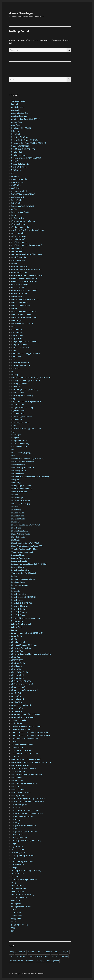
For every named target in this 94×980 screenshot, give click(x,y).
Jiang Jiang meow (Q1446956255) (25, 341)
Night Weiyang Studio (21, 534)
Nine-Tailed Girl (18, 537)
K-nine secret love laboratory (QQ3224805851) (31, 378)
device (58, 952)
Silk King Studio (18, 663)
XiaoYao (15, 828)
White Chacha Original (21, 792)
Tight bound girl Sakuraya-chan (25, 738)
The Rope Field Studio (21, 729)
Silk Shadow (17, 666)
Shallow (15, 639)
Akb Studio (16, 110)
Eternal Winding (18, 233)
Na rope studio (18, 513)
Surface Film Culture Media (23, 717)
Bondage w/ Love (19, 155)
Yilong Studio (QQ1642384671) (24, 880)
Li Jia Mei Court (18, 411)
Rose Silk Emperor (19, 612)
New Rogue (16, 528)
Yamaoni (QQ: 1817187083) (22, 862)
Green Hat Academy (20, 284)
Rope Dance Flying (19, 594)
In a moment (17, 329)
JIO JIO (14, 359)
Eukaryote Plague (19, 236)
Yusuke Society (18, 892)
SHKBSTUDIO (17, 660)
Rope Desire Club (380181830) (24, 597)
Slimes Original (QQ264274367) (25, 690)
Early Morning (18, 218)
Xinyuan (15, 844)
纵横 (13, 928)
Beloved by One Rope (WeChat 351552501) (29, 143)
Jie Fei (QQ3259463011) (21, 347)
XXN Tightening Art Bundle (23, 856)
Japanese (64, 956)
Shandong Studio (19, 642)
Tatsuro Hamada (19, 720)
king (13, 399)
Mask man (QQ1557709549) (23, 468)
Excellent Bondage (19, 242)
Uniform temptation (20, 765)
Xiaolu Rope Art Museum (22, 816)
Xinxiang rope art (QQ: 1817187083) (26, 841)
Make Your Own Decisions (23, 462)
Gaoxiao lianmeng (19, 266)
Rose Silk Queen (18, 615)
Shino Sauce (17, 657)
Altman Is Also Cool (20, 113)
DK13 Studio (16, 203)
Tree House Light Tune (21, 750)
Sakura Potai (17, 627)
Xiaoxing (15, 822)
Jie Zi (14, 350)
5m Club (15, 104)
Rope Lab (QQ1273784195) (22, 603)
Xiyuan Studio (17, 847)
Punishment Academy (21, 570)
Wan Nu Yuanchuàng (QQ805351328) (27, 774)
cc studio (15, 176)
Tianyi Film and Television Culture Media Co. (31, 735)
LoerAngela (16, 435)
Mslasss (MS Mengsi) (21, 504)
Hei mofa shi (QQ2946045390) (24, 317)
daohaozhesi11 (18, 197)
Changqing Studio (19, 179)
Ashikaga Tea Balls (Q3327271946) (26, 119)
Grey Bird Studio (18, 287)
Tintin (14, 741)
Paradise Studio (18, 555)
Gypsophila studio (19, 293)
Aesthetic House (18, 107)
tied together (53, 961)
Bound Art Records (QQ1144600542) (26, 158)
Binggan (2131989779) (20, 146)
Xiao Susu (16, 807)
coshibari (15, 188)
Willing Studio (18, 795)
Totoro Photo (17, 747)
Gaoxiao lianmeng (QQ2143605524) (26, 269)
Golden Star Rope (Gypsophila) (25, 281)
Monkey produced (19, 492)
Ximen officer (17, 835)
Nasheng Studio (18, 519)
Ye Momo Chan (18, 874)
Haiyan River (17, 296)
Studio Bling (17, 702)
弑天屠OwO (16, 919)
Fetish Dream (17, 251)
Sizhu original (17, 675)
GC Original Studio (19, 272)
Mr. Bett (15, 495)
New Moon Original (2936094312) (26, 525)
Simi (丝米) (16, 669)
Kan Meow (16, 387)
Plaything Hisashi (19, 561)
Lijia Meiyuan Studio (20, 423)
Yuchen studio (17, 886)
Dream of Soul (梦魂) (20, 212)
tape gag (41, 961)
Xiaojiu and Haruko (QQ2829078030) (27, 813)
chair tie (31, 952)
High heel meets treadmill (23, 323)
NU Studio (16, 540)
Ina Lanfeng (16, 332)
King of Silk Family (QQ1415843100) (26, 402)
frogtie (66, 952)
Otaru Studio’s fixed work (22, 552)
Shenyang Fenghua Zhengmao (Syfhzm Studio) (31, 654)
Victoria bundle (18, 771)
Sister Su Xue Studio (20, 672)
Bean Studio (16, 134)
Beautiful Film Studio (20, 137)
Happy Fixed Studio (20, 302)
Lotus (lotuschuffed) (20, 444)
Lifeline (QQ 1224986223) (22, 417)
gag (12, 956)
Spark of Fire (17, 693)
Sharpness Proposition (21, 648)
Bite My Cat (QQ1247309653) (23, 149)
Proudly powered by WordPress (33, 974)
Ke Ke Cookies (18, 393)
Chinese (40, 952)
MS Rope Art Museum (21, 501)
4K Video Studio (18, 101)
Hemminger (17, 320)
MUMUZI (15, 507)
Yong (13, 883)
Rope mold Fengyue (20, 606)
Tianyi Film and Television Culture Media (30, 732)
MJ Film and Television (21, 489)
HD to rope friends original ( (24, 311)
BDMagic (15, 131)
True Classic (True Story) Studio (25, 753)
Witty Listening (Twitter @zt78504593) (28, 798)
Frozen (14, 263)
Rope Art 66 (16, 591)
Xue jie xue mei (18, 850)
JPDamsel (15, 369)
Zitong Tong (17, 916)
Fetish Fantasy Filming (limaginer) (26, 254)
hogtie (54, 956)
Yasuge (14, 868)
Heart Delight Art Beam (21, 314)
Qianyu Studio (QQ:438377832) (24, 573)
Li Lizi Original (18, 414)
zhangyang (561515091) (21, 907)
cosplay (49, 952)
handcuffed (21, 956)
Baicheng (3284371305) (21, 128)
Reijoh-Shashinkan (20, 585)
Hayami (15, 308)
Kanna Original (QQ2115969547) (25, 390)
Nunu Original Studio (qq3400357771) (27, 546)
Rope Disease (17, 600)
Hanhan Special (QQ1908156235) (25, 299)
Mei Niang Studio (19, 471)
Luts (13, 456)
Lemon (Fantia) (18, 405)
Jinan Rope (16, 356)
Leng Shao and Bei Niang (22, 408)
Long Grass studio (19, 441)
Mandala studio (18, 465)
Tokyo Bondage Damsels (22, 744)
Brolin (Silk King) (19, 167)
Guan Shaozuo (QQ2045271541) (24, 290)
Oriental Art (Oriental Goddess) (25, 549)
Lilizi (14, 426)
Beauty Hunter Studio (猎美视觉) (25, 140)
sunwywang (17, 711)
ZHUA (14, 910)
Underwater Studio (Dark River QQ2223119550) (31, 762)
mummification (17, 961)
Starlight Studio (18, 699)
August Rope (17, 122)
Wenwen (15, 786)
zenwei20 (16, 901)
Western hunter (18, 789)
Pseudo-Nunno (18, 567)
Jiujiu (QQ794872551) (20, 362)
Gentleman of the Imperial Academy (27, 275)
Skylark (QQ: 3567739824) (22, 684)
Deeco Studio (17, 200)
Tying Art (15, 756)
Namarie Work (18, 516)
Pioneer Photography (21, 558)
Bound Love (16, 161)
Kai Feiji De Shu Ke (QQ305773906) (26, 381)
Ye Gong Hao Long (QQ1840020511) (26, 871)
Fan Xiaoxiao (17, 248)
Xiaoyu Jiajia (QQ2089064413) (24, 832)
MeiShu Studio (18, 474)
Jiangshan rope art (19, 344)
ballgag (13, 952)
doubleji (15, 209)
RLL (13, 588)
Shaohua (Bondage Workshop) (24, 645)
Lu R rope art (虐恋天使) (21, 453)
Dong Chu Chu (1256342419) (23, 206)
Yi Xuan (15, 877)
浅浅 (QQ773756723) (20, 925)
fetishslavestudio (19, 257)
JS (12, 372)
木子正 (14, 922)
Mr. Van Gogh (17, 498)
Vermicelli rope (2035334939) (24, 768)
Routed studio (17, 621)
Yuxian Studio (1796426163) (23, 895)
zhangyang (16, 904)
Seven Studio (17, 636)
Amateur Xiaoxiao (19, 116)
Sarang (14, 630)
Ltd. (13, 450)
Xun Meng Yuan (18, 853)
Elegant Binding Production (23, 221)
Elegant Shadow (18, 224)
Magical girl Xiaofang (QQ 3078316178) (28, 459)
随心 (13, 931)
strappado (30, 961)
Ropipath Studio (18, 609)
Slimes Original (18, 687)
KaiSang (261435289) (20, 384)
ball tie (22, 952)
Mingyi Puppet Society (21, 486)
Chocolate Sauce (18, 182)
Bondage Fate (17, 152)
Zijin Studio (16, 913)
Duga (14, 215)
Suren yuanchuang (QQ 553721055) (26, 714)
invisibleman (17, 335)
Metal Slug (16, 483)
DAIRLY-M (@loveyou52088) (23, 194)
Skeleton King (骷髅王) (21, 681)
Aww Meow (16, 125)
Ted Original (17, 723)
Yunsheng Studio (19, 889)
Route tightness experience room (26, 618)
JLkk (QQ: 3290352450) (21, 366)
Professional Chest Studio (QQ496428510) (29, 564)
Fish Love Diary (18, 260)
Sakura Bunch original (21, 624)
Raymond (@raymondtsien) (23, 579)
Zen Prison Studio (19, 898)
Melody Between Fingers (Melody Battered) (30, 477)
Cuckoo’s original (19, 191)
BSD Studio (16, 170)
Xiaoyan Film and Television (24, 825)
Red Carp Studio (18, 582)
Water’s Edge (17, 777)
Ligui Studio (17, 420)
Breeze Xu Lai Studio (20, 164)
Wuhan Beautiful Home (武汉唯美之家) (27, 801)
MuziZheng (16, 510)
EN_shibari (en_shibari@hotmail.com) (28, 230)
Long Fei (15, 438)
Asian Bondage (21, 13)
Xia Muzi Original (19, 804)
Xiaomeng (16, 819)
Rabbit (14, 576)
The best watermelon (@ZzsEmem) (26, 726)
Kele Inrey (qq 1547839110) (22, 396)
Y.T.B (13, 859)
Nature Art (16, 522)
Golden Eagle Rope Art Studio (24, 278)
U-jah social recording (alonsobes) (26, 759)
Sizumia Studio (18, 678)
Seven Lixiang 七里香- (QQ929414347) (27, 633)
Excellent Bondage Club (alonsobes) (27, 245)
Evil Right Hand (18, 239)
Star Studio (16, 696)
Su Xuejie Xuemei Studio (22, 705)
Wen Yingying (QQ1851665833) (24, 783)
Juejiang (15, 375)
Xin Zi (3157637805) (19, 838)
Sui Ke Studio (17, 708)
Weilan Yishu (17, 780)
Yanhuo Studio (17, 865)
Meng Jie (15, 480)
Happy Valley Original (21, 305)
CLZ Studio (16, 185)
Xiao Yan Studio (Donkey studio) (25, 810)
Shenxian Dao (17, 651)
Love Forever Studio (20, 447)
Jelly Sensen (17, 338)
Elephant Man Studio (20, 227)
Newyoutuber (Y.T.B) (20, 531)
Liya (13, 432)
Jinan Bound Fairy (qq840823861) (25, 353)
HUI (13, 326)
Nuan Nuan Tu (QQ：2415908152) (25, 543)
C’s (13, 173)
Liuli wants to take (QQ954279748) (26, 429)
